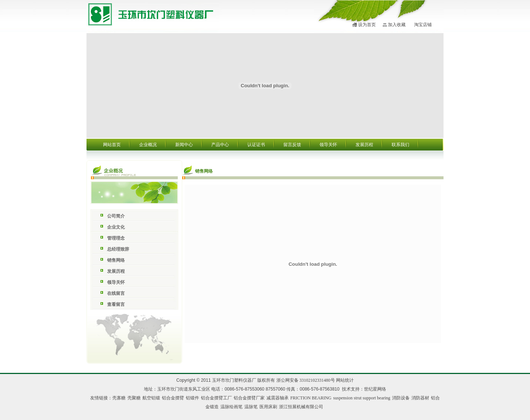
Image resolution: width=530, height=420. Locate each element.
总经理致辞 (118, 249)
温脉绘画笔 (232, 407)
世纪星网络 (375, 389)
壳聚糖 (134, 398)
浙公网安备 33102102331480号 (306, 380)
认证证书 (256, 145)
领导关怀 (328, 145)
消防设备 (401, 398)
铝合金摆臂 (173, 398)
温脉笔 (251, 407)
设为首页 (367, 25)
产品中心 (220, 145)
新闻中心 (184, 145)
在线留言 (116, 293)
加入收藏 (397, 25)
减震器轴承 (278, 398)
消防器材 (420, 398)
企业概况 (148, 145)
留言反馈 (292, 145)
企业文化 (116, 227)
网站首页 (112, 145)
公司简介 (116, 216)
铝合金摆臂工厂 (216, 398)
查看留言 (116, 304)
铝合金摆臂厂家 (249, 398)
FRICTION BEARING (311, 398)
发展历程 (364, 145)
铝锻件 (192, 398)
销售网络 (116, 260)
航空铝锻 (151, 398)
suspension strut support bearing (362, 398)
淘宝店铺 (423, 25)
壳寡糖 (119, 398)
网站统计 (345, 380)
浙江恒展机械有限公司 (301, 407)
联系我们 (400, 145)
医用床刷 (268, 407)
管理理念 (116, 238)
